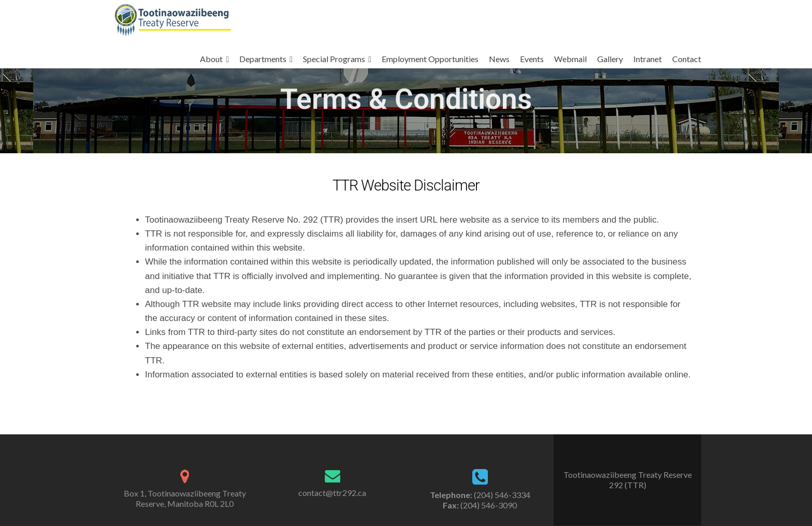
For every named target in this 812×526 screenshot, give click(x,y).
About (211, 59)
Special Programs (334, 59)
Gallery (610, 59)
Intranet (648, 59)
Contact (687, 59)
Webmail (570, 59)
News (499, 59)
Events (532, 59)
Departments (263, 59)
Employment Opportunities (430, 59)
